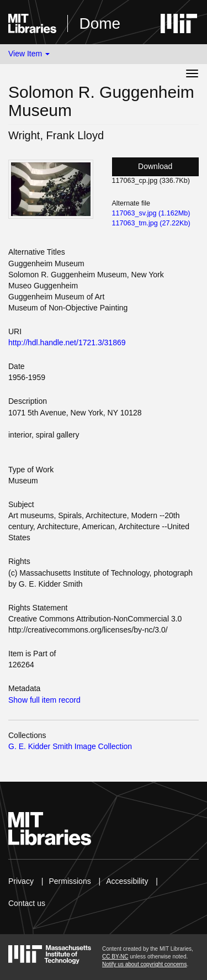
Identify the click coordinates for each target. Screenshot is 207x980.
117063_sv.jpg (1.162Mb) (151, 213)
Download (155, 166)
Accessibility (127, 881)
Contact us (27, 903)
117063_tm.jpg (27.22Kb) (151, 223)
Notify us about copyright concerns (144, 964)
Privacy (21, 881)
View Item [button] (29, 54)
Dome (100, 23)
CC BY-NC (115, 957)
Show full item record (44, 700)
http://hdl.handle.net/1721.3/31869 (67, 343)
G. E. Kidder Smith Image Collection (70, 746)
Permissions (70, 881)
